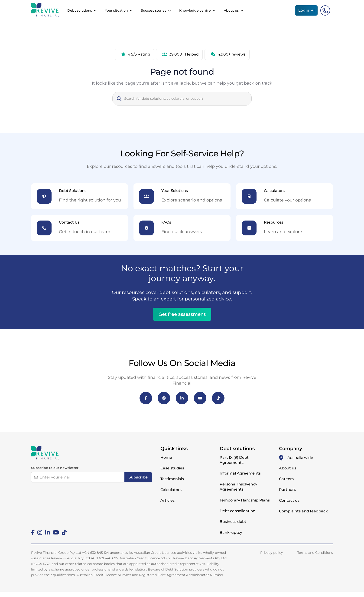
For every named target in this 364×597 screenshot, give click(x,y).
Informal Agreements (240, 479)
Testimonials (172, 484)
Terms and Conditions (315, 558)
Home (166, 463)
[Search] (186, 104)
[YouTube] (200, 403)
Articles (167, 506)
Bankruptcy (231, 538)
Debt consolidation (237, 516)
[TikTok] (218, 403)
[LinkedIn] (182, 403)
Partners (287, 495)
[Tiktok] (64, 538)
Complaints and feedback (303, 516)
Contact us (289, 506)
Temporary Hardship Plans (245, 506)
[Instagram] (164, 403)
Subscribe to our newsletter (55, 473)
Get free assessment (182, 320)
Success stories (154, 13)
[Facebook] (146, 403)
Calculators (171, 495)
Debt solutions (80, 13)
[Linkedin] (47, 538)
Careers (286, 484)
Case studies (172, 473)
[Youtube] (56, 538)
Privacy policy (272, 558)
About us (231, 13)
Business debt (233, 527)
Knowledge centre (195, 13)
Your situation (116, 13)
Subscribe (138, 483)
